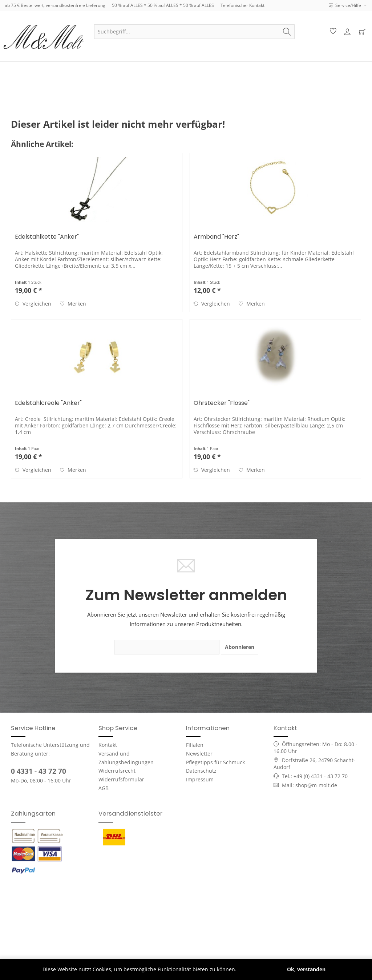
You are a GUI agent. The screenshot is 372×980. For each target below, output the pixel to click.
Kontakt (108, 745)
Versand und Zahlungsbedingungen (126, 758)
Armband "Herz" (216, 237)
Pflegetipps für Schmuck (215, 762)
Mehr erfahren (256, 969)
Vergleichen (33, 304)
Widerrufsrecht (117, 771)
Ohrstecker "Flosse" (222, 403)
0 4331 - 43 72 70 (39, 771)
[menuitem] (194, 32)
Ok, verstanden (306, 969)
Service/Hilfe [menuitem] (345, 5)
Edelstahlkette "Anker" (47, 237)
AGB (104, 788)
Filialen (195, 745)
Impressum (200, 779)
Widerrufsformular (121, 779)
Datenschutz (201, 771)
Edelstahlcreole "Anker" (48, 403)
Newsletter (199, 754)
